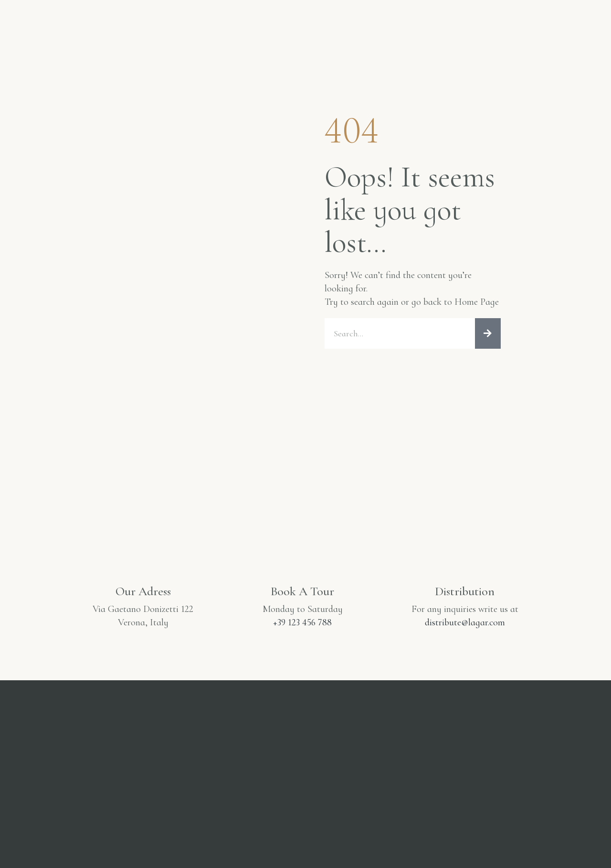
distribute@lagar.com (465, 622)
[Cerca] (488, 333)
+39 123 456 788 (302, 622)
